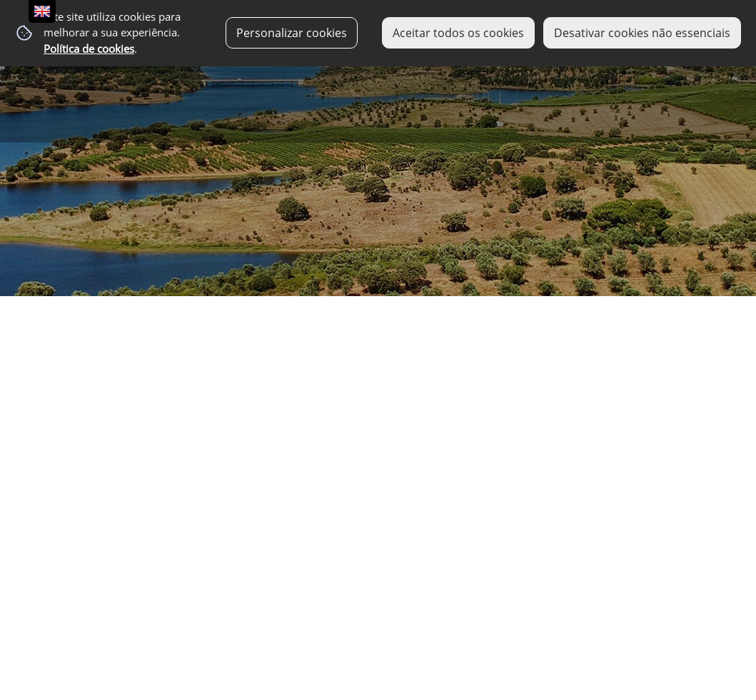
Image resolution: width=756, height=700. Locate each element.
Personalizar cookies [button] (292, 33)
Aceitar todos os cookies (458, 33)
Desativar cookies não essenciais (642, 33)
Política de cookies (89, 49)
